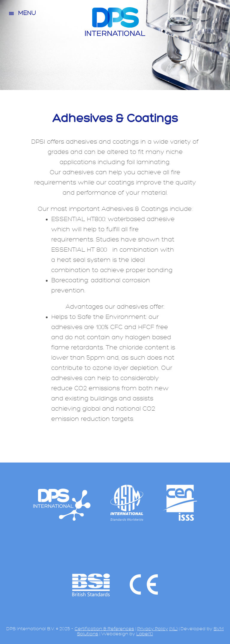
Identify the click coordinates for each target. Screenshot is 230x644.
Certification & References (104, 629)
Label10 (145, 634)
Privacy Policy (153, 629)
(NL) (173, 629)
